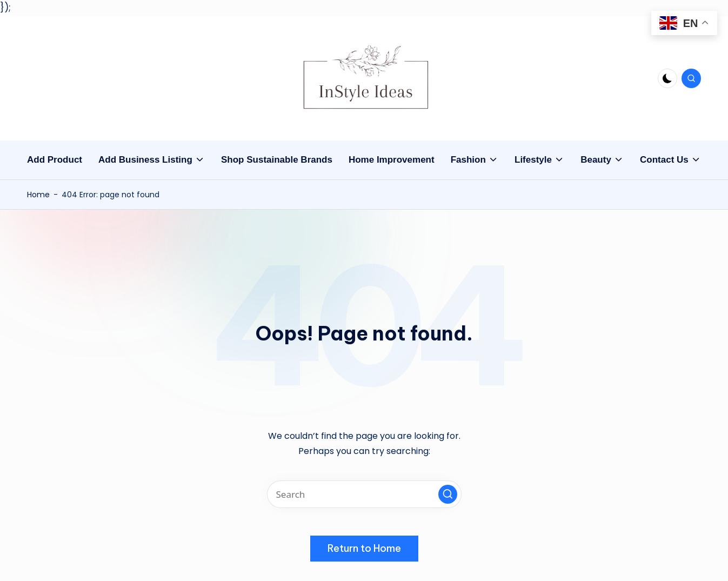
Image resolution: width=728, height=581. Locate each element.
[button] (448, 494)
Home (38, 195)
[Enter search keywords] (364, 494)
